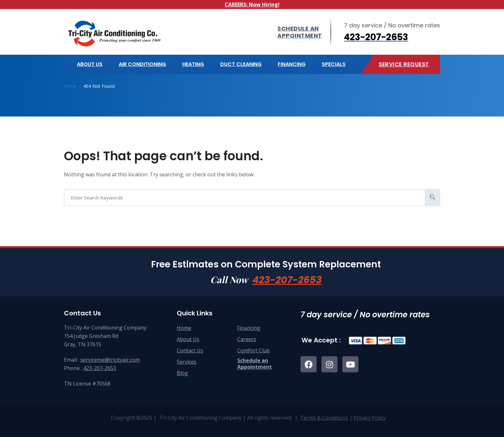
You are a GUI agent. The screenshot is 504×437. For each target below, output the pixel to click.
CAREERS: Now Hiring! (252, 5)
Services (187, 362)
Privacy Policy (370, 418)
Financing (292, 64)
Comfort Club (253, 350)
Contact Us (190, 350)
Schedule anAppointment (255, 364)
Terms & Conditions (324, 418)
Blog (182, 373)
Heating (193, 64)
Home (184, 328)
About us (90, 64)
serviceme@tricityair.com (110, 360)
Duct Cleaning (241, 64)
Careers (247, 339)
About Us (188, 339)
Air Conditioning (142, 64)
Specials (334, 64)
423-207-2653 (287, 280)
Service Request (404, 64)
